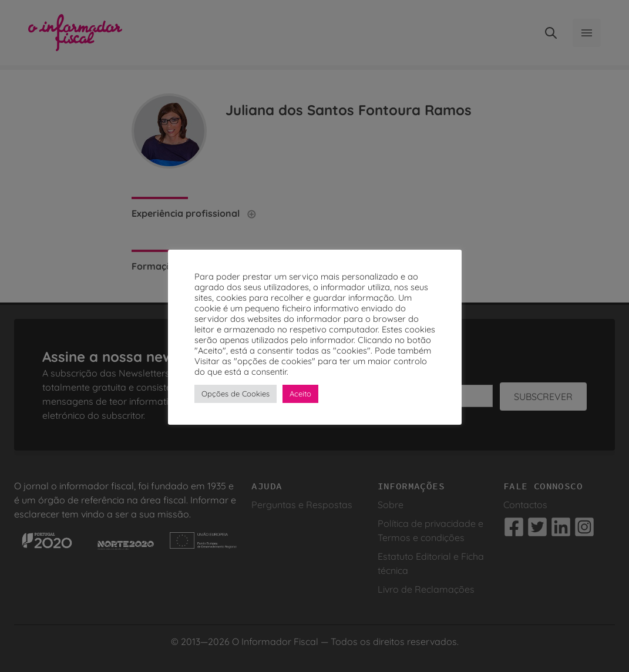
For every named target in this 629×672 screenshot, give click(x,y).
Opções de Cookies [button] (236, 394)
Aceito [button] (300, 394)
